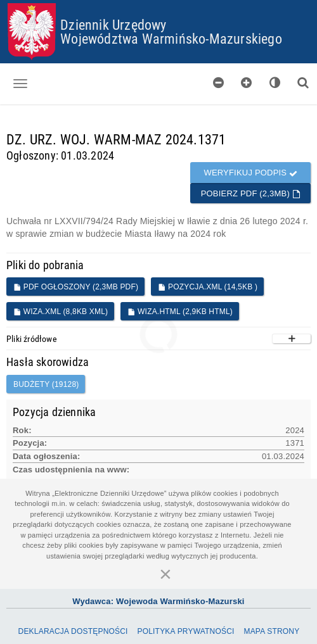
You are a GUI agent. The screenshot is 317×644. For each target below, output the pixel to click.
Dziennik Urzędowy (113, 24)
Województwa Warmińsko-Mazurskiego (171, 38)
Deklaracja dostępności (73, 631)
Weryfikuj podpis (250, 173)
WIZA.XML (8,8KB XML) (61, 312)
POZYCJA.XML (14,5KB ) (208, 287)
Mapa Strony (271, 631)
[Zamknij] (165, 574)
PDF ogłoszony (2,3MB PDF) (76, 287)
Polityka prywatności (185, 631)
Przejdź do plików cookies (159, 3)
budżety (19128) (46, 384)
